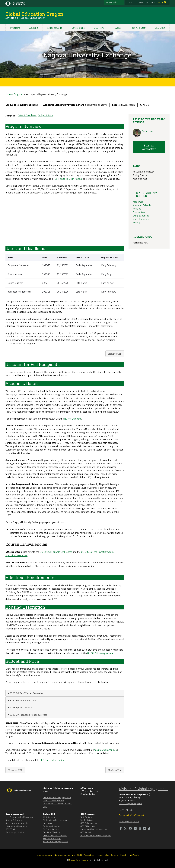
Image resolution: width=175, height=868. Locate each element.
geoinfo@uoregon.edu (105, 750)
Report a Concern (44, 855)
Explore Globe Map (52, 839)
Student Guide (55, 28)
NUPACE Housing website (100, 653)
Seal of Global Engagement (56, 842)
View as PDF (15, 770)
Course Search (140, 212)
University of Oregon (78, 860)
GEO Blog (160, 28)
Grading (137, 223)
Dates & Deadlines (27, 115)
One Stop (132, 2)
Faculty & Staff (138, 28)
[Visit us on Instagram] (140, 829)
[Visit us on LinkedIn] (145, 829)
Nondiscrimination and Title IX (68, 855)
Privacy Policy (103, 855)
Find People (134, 855)
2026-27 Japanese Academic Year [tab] (27, 714)
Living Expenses (141, 216)
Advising (34, 28)
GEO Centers (49, 817)
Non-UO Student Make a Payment (96, 836)
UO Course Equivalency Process (56, 552)
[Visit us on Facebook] (121, 829)
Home (9, 94)
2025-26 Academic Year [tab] (22, 700)
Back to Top (115, 353)
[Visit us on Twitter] (125, 829)
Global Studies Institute (54, 801)
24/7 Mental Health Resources (19, 817)
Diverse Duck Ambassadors (55, 836)
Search (160, 2)
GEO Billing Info (87, 826)
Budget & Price (45, 115)
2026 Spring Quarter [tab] (20, 707)
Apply (141, 2)
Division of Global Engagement (57, 798)
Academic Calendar (142, 205)
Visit (147, 2)
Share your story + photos (17, 823)
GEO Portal (100, 28)
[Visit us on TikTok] (149, 829)
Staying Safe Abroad (15, 820)
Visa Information (141, 219)
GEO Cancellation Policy (52, 760)
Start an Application (149, 147)
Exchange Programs (52, 826)
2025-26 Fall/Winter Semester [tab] (25, 693)
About (123, 855)
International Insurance (16, 826)
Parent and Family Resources (94, 829)
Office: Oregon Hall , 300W (130, 804)
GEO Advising (86, 817)
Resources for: (112, 2)
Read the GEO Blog (52, 832)
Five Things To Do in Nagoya (68, 179)
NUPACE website (73, 419)
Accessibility (89, 855)
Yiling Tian (147, 131)
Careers (115, 855)
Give (153, 2)
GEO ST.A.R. (11, 829)
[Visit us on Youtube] (130, 829)
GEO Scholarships (51, 829)
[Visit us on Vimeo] (135, 829)
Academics (138, 202)
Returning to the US (15, 832)
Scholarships (78, 28)
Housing (137, 209)
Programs (15, 28)
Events (118, 28)
